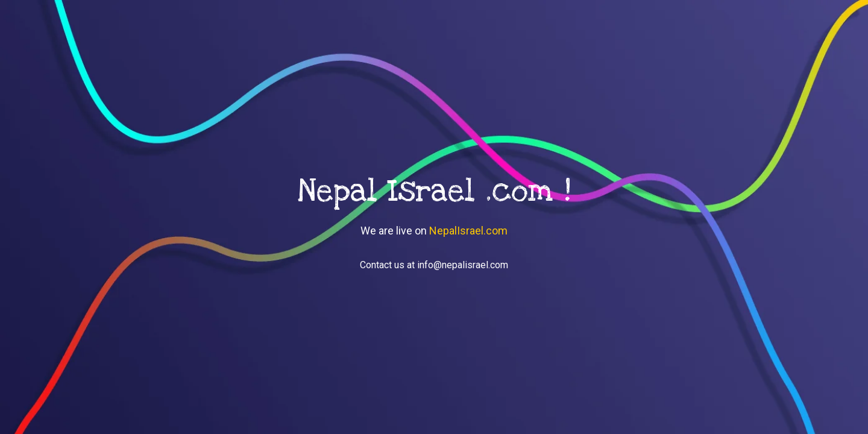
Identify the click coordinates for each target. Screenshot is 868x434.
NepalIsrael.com (468, 231)
